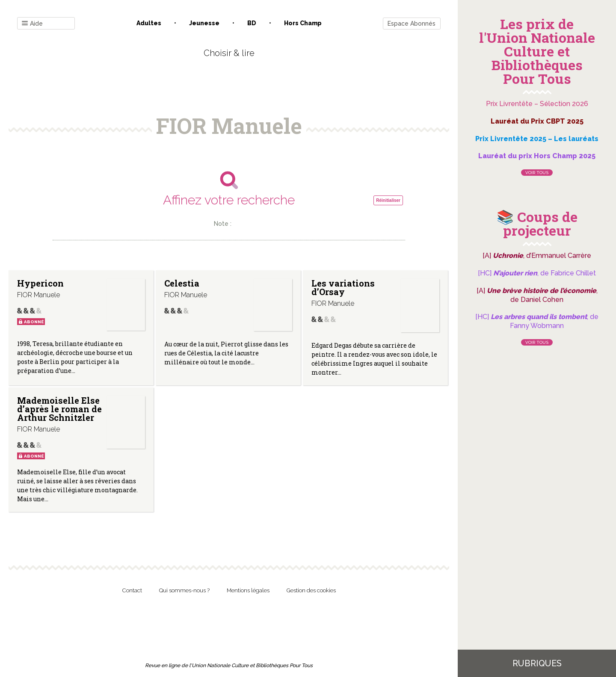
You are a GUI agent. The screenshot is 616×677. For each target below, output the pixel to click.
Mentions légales (248, 590)
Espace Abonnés (412, 24)
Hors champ (303, 23)
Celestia (182, 283)
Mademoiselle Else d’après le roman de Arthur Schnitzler (59, 409)
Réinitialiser (388, 200)
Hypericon (40, 283)
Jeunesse (204, 23)
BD (252, 23)
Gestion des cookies (311, 590)
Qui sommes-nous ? (184, 590)
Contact (132, 590)
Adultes (149, 23)
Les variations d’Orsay (343, 287)
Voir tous (537, 173)
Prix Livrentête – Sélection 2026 (537, 104)
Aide (32, 24)
